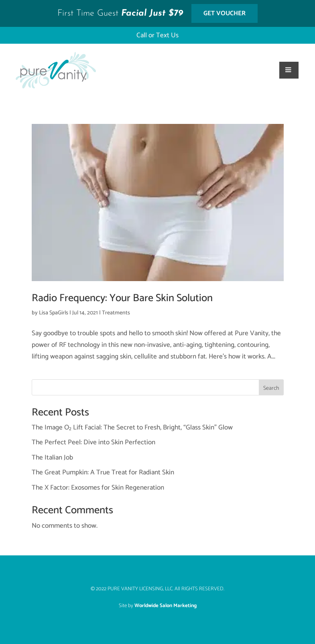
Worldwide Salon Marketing (166, 606)
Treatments (116, 313)
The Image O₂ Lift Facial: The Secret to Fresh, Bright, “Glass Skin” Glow (132, 427)
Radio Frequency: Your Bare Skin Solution (122, 298)
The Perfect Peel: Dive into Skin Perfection (93, 442)
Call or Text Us (157, 35)
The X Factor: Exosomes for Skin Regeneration (98, 488)
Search (271, 388)
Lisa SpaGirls (54, 313)
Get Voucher (225, 13)
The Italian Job (52, 458)
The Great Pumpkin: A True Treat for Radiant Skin (103, 472)
